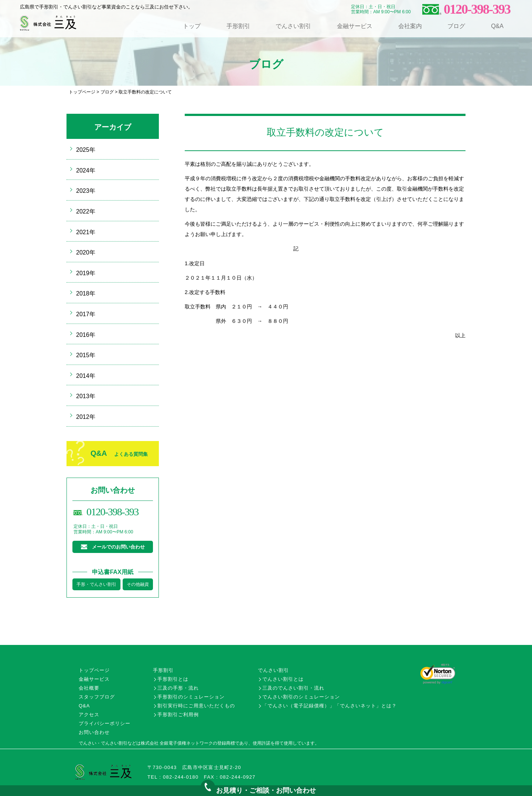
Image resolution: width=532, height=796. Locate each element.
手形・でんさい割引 (96, 584)
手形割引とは (173, 679)
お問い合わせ (94, 732)
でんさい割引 (293, 26)
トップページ (82, 92)
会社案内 (410, 26)
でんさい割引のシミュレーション (301, 697)
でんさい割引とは (283, 679)
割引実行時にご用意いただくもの (196, 706)
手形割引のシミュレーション (191, 697)
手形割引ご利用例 (178, 715)
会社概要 (89, 688)
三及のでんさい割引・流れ (293, 688)
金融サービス (355, 26)
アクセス (89, 715)
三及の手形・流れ (178, 688)
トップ (192, 26)
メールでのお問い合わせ (118, 547)
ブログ (456, 26)
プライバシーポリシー (105, 723)
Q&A (497, 26)
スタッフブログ (97, 697)
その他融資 (138, 584)
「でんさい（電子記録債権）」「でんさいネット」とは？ (330, 706)
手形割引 (238, 26)
